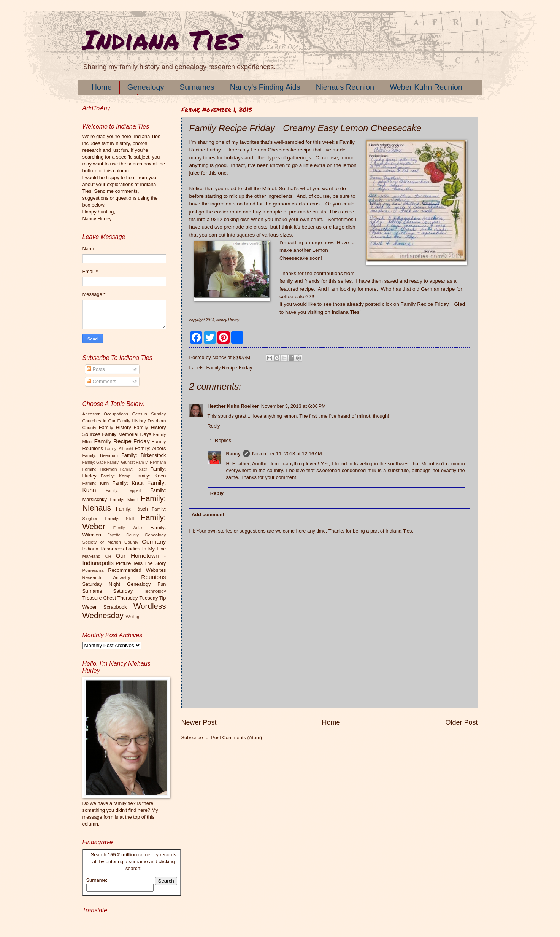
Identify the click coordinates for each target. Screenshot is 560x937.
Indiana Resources (103, 549)
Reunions (153, 577)
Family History (115, 427)
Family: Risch (132, 509)
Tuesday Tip (152, 598)
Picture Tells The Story (141, 563)
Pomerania (93, 570)
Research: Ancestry (106, 577)
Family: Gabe (94, 462)
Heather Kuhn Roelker (233, 406)
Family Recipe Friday (425, 304)
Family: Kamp (116, 476)
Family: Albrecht (119, 449)
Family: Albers (150, 448)
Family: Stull (120, 519)
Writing (133, 617)
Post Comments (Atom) (236, 737)
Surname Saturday (108, 591)
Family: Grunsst (121, 462)
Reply (214, 426)
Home (102, 87)
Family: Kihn (96, 483)
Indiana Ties (161, 39)
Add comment (208, 515)
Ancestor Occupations (105, 414)
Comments (102, 381)
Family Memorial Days (126, 434)
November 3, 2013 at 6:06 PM (293, 406)
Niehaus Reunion (345, 87)
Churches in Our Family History (114, 421)
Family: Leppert (123, 491)
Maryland (92, 556)
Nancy (233, 454)
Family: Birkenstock (144, 455)
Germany (154, 542)
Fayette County (123, 535)
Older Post (461, 722)
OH (108, 556)
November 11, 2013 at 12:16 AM (287, 454)
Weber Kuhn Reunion (426, 87)
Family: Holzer (134, 469)
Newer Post (199, 722)
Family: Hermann (151, 462)
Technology (155, 591)
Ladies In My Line (146, 549)
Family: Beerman (100, 455)
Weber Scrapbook (105, 607)
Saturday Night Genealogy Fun (124, 584)
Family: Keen (150, 476)
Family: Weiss (128, 528)
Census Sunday (149, 414)
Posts (96, 369)
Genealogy (146, 87)
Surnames (197, 87)
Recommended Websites (137, 570)
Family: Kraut (128, 483)
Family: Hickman (100, 469)
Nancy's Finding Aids (265, 87)
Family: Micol (124, 500)
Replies (223, 440)
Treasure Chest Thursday (110, 598)
